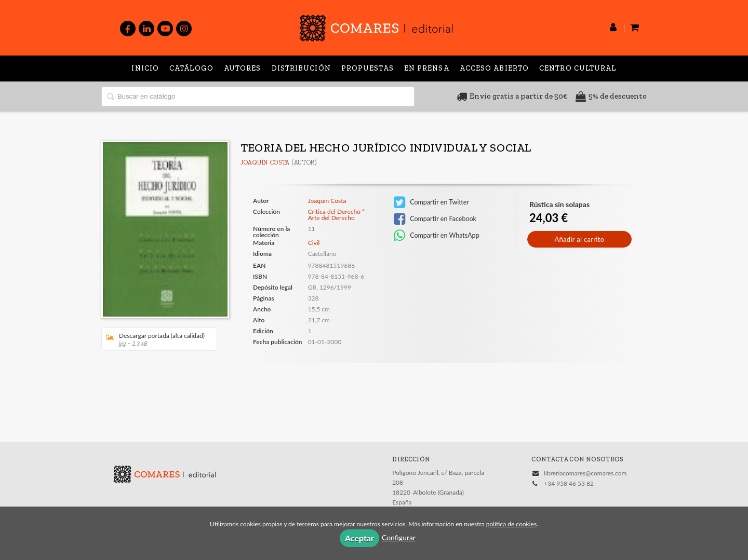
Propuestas (368, 68)
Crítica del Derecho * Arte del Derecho (337, 215)
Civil (314, 243)
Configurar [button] (399, 537)
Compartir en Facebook (435, 219)
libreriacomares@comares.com (585, 473)
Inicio (145, 68)
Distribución (301, 68)
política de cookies (511, 524)
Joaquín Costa (265, 162)
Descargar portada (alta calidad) (156, 339)
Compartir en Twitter (431, 202)
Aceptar (359, 538)
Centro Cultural (578, 68)
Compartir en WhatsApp (437, 236)
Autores (243, 68)
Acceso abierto (494, 68)
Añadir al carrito (579, 239)
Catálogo (191, 68)
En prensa (427, 68)
